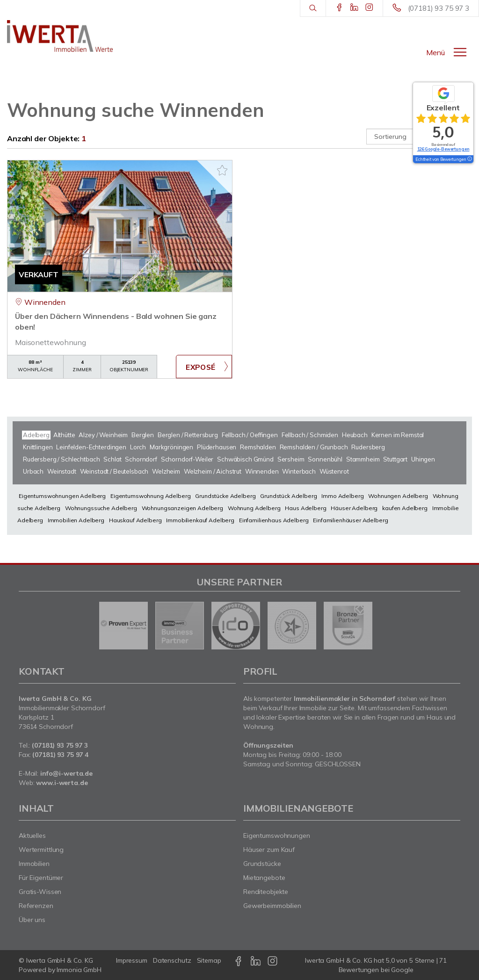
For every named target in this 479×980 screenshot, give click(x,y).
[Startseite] (60, 36)
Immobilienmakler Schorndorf (62, 708)
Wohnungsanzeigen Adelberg (182, 508)
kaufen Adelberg (405, 508)
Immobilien (34, 864)
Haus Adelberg (305, 508)
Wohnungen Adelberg (398, 496)
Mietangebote (264, 878)
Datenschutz (172, 960)
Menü (435, 52)
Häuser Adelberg (354, 508)
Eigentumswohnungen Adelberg (62, 496)
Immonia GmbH (79, 970)
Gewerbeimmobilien (272, 906)
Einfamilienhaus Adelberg (274, 520)
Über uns (32, 920)
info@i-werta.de (66, 773)
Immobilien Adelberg (76, 520)
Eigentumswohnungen (277, 836)
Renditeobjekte (266, 892)
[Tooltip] (469, 159)
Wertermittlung (41, 850)
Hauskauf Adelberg (135, 520)
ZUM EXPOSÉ (204, 367)
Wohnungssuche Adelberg (101, 508)
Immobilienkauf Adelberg (200, 520)
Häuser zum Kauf (269, 850)
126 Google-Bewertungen (443, 149)
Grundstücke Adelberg (225, 496)
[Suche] (313, 8)
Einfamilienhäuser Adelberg (350, 520)
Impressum (132, 960)
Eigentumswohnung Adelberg (150, 496)
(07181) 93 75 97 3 (439, 8)
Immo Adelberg (342, 496)
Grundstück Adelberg (288, 496)
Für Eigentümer (41, 878)
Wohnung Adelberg (254, 508)
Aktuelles (32, 836)
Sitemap (209, 960)
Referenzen (36, 906)
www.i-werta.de (62, 783)
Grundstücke (262, 864)
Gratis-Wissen (40, 892)
